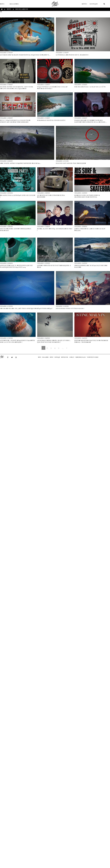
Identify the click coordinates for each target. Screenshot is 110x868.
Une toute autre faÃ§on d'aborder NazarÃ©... (21, 163)
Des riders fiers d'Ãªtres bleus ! (70, 308)
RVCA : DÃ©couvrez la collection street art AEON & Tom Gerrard (15, 121)
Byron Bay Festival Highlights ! (51, 120)
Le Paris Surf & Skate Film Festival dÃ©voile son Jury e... (25, 55)
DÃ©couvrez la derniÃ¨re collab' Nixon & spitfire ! (52, 88)
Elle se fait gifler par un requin (71, 163)
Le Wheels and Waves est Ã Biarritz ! (72, 55)
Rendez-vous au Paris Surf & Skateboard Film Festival (87, 196)
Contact (72, 357)
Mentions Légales (81, 357)
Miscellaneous (22, 9)
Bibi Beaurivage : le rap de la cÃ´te (90, 87)
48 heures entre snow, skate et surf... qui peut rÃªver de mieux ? (54, 341)
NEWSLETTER (65, 357)
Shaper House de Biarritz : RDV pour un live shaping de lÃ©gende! (17, 88)
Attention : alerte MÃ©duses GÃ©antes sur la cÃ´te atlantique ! (17, 341)
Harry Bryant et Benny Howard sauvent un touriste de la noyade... (91, 121)
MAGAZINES (14, 4)
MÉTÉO (84, 4)
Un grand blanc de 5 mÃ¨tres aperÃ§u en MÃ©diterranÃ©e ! (26, 308)
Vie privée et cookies (93, 357)
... (63, 348)
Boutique (94, 4)
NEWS (2, 4)
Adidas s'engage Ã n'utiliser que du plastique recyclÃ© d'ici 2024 (16, 266)
